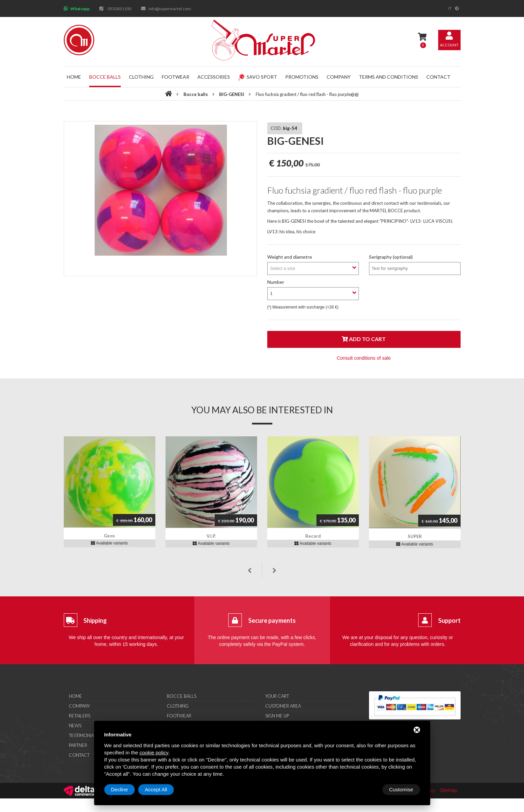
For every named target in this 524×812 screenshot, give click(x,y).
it (450, 8)
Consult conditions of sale (364, 358)
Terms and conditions (389, 77)
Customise (123, 789)
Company (339, 77)
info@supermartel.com (170, 9)
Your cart (277, 696)
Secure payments (272, 620)
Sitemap (448, 790)
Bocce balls (105, 77)
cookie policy (154, 752)
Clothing (141, 77)
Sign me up (277, 716)
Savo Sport (257, 77)
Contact (438, 77)
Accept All (402, 789)
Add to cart (364, 339)
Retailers (80, 716)
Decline (365, 789)
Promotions (302, 77)
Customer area (283, 706)
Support (449, 620)
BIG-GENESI (232, 94)
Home (74, 77)
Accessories (214, 77)
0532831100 (119, 9)
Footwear (176, 77)
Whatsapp (80, 9)
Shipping (95, 620)
